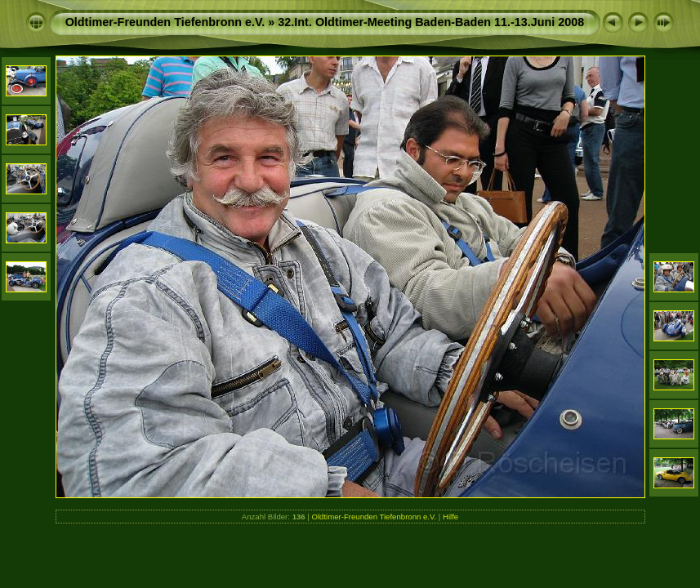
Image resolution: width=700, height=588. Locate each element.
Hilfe (450, 517)
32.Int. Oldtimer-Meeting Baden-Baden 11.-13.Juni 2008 (431, 22)
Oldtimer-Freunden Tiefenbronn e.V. (165, 22)
